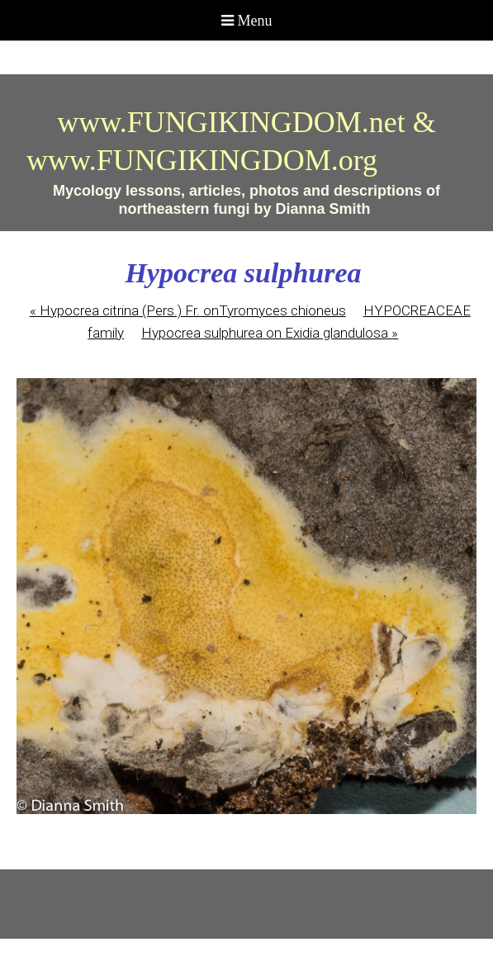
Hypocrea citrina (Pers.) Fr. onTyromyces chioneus (188, 310)
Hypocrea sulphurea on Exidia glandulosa (270, 333)
